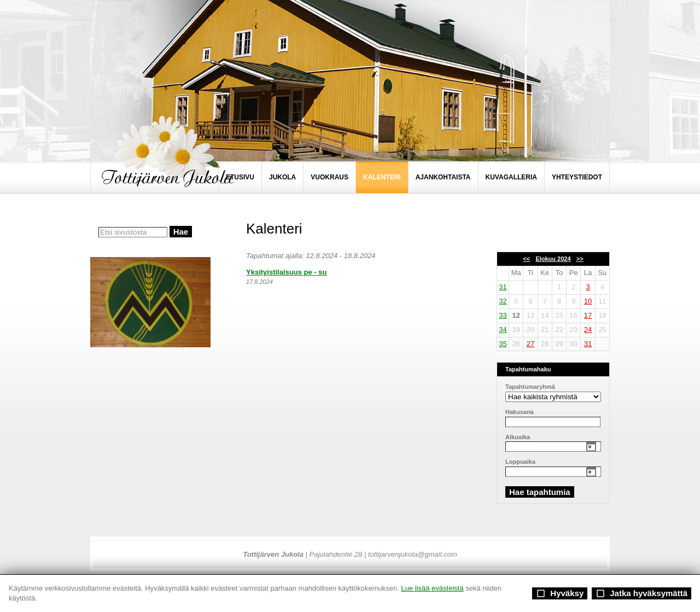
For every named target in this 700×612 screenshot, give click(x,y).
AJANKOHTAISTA (443, 177)
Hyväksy (560, 593)
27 (530, 344)
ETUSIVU (240, 177)
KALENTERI (382, 177)
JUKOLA (282, 177)
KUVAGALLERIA (511, 177)
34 (503, 330)
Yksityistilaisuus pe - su (286, 272)
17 (588, 315)
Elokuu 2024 (553, 259)
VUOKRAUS (329, 177)
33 (503, 315)
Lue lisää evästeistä (432, 588)
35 (503, 344)
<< (526, 259)
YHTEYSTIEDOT (577, 177)
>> (580, 259)
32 (503, 301)
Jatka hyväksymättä (641, 593)
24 (588, 330)
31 (503, 287)
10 (588, 301)
